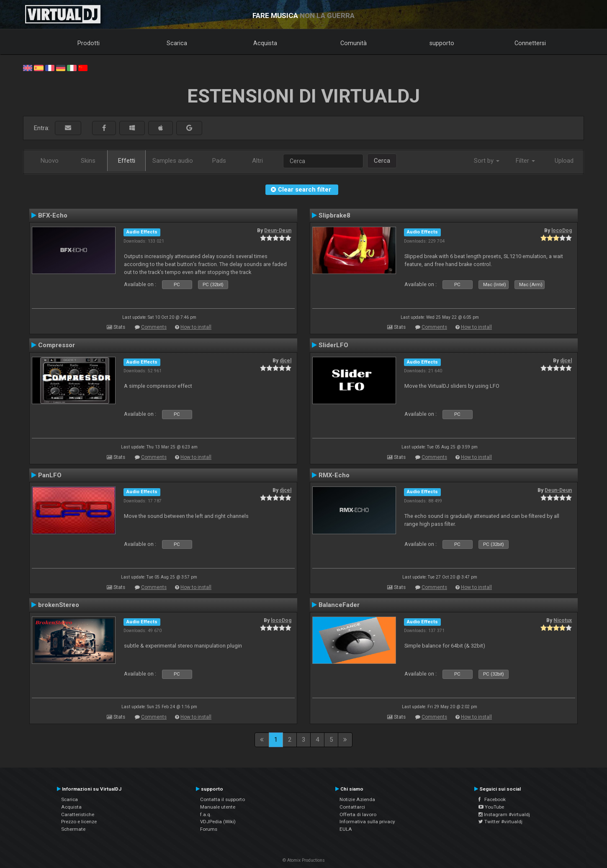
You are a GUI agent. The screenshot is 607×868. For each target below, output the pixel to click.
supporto (442, 43)
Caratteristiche (78, 814)
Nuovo (50, 161)
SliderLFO (333, 345)
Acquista (265, 43)
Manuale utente (218, 807)
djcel (285, 361)
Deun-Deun (278, 230)
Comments (154, 327)
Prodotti (89, 43)
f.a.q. (206, 814)
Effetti (127, 161)
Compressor (57, 345)
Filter (525, 161)
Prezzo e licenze (79, 822)
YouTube (491, 807)
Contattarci (352, 807)
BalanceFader (339, 605)
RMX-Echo (334, 475)
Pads (219, 161)
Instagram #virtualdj (504, 814)
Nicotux (563, 620)
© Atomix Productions (304, 860)
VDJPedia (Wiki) (218, 822)
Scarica (177, 43)
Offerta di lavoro (358, 814)
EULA (346, 829)
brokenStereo (59, 605)
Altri (257, 161)
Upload (564, 161)
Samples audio (173, 161)
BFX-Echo (53, 215)
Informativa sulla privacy (367, 822)
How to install (196, 327)
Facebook (492, 799)
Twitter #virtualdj (500, 822)
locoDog (562, 230)
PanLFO (50, 475)
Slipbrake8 (334, 215)
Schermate (73, 829)
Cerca (382, 161)
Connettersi (530, 43)
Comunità (354, 43)
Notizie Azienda (357, 799)
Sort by (487, 161)
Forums (209, 829)
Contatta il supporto (222, 799)
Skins (88, 161)
